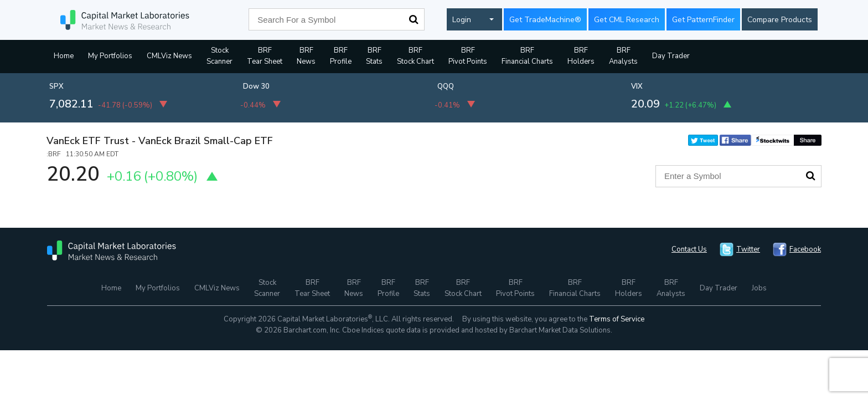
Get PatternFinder (703, 20)
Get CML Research (627, 20)
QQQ (446, 86)
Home (64, 56)
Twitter (748, 249)
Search (414, 19)
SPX (56, 86)
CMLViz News (169, 56)
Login (462, 20)
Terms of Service (617, 319)
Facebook (805, 249)
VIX (637, 86)
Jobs (759, 288)
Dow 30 (256, 86)
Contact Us (689, 249)
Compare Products (780, 20)
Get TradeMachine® (545, 20)
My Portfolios (110, 56)
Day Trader (671, 56)
